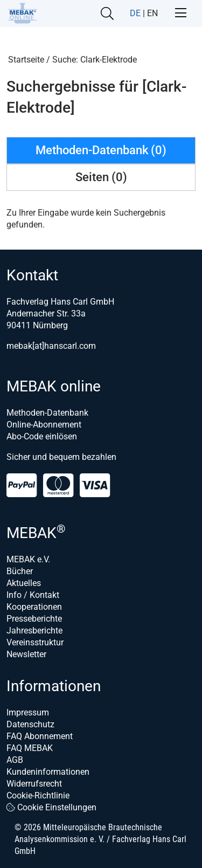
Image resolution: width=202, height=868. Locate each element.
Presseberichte (34, 619)
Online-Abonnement (44, 425)
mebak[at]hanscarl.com (51, 346)
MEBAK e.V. (28, 559)
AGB (15, 760)
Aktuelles (24, 583)
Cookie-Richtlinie (38, 795)
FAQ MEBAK (30, 748)
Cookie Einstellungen (51, 807)
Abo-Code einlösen (42, 436)
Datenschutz (30, 724)
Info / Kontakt (33, 595)
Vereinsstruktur (35, 642)
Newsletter (26, 654)
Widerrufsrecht (34, 784)
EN (152, 13)
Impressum (28, 712)
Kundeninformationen (48, 772)
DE (135, 13)
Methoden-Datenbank (47, 413)
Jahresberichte (34, 631)
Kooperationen (34, 607)
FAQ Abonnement (40, 736)
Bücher (20, 571)
